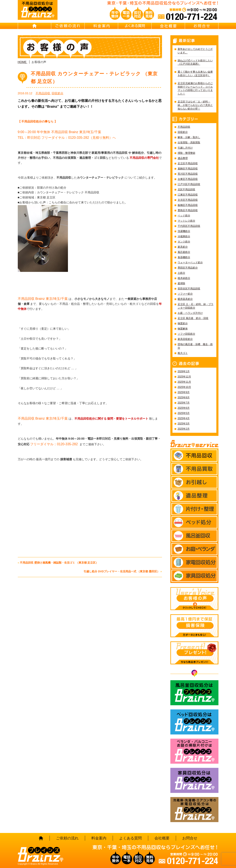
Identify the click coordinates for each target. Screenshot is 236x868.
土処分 (181, 273)
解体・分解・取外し (189, 137)
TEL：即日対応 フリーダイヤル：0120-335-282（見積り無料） (65, 138)
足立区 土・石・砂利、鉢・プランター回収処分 (196, 306)
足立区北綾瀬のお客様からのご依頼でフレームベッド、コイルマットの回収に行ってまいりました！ (195, 88)
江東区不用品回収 (188, 195)
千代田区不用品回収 (189, 226)
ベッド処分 (184, 216)
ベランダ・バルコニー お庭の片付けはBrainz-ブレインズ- (194, 751)
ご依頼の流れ (68, 26)
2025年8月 (184, 397)
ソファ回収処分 (186, 334)
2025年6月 (184, 408)
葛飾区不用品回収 (188, 169)
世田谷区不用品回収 (189, 289)
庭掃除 (181, 283)
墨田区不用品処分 (188, 268)
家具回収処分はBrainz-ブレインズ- (194, 780)
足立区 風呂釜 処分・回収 (193, 318)
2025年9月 (184, 392)
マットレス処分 (186, 221)
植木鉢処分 (184, 278)
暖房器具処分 (185, 299)
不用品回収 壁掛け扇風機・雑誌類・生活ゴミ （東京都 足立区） (59, 563)
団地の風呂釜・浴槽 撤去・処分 (195, 346)
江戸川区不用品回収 (189, 184)
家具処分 (183, 247)
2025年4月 (184, 418)
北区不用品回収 (186, 189)
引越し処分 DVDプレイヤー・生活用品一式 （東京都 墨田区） (122, 571)
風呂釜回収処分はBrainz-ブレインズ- (194, 693)
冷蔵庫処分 (184, 236)
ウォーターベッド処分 (190, 262)
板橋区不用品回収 (188, 205)
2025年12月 (184, 377)
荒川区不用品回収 (188, 174)
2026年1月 (184, 371)
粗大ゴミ (183, 353)
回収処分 (57, 93)
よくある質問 (135, 26)
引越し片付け (185, 148)
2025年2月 (184, 429)
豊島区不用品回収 (188, 210)
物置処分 (183, 323)
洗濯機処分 (184, 231)
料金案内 (101, 26)
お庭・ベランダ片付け (190, 313)
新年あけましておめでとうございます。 (195, 51)
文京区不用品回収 (188, 200)
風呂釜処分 (184, 252)
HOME (34, 26)
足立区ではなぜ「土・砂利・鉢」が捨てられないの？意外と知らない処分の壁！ (195, 105)
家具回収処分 (185, 339)
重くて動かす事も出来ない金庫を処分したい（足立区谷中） (195, 74)
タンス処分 (184, 242)
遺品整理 (183, 158)
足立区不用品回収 (188, 163)
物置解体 (183, 329)
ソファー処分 (185, 294)
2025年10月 (184, 387)
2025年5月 (184, 413)
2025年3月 (184, 424)
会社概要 (168, 26)
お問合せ (202, 26)
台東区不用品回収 (188, 179)
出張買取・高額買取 (189, 143)
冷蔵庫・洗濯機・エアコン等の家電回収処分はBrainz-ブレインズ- (194, 810)
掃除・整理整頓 (186, 153)
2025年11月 (184, 382)
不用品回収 (43, 93)
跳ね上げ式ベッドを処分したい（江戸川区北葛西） (195, 62)
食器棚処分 (184, 257)
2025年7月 (184, 403)
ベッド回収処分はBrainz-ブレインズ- (194, 722)
